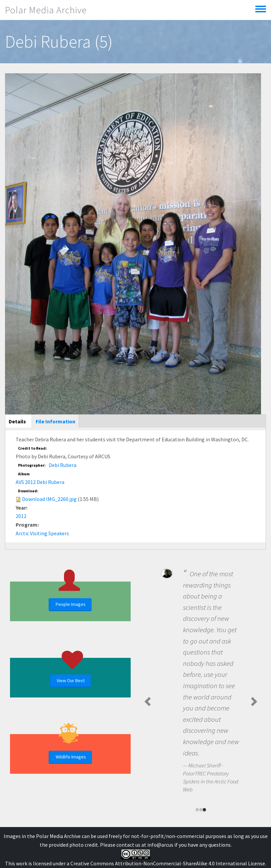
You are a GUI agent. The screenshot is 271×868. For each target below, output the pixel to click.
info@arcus (160, 845)
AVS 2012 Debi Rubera (40, 482)
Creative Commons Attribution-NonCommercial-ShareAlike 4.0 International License (168, 863)
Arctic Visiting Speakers (42, 533)
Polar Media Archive (46, 10)
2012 (21, 516)
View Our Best (71, 680)
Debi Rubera (62, 465)
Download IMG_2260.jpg (49, 499)
